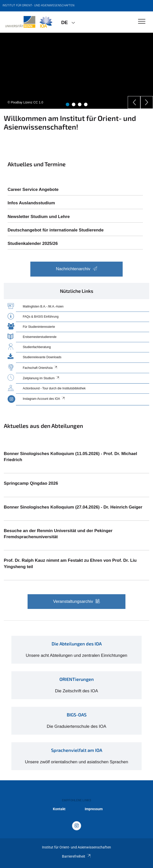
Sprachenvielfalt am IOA (77, 750)
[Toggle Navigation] (142, 22)
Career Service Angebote (33, 189)
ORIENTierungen (77, 679)
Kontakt (59, 809)
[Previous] (134, 102)
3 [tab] (80, 104)
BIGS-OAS (77, 715)
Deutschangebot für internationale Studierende (56, 230)
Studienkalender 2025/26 (33, 243)
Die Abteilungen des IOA (77, 644)
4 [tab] (86, 104)
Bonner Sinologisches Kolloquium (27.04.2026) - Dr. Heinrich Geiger (73, 507)
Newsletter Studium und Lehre (39, 217)
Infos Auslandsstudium (31, 203)
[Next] (147, 102)
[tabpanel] (77, 71)
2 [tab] (74, 104)
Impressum (94, 809)
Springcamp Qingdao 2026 (31, 483)
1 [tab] (68, 104)
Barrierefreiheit (77, 856)
